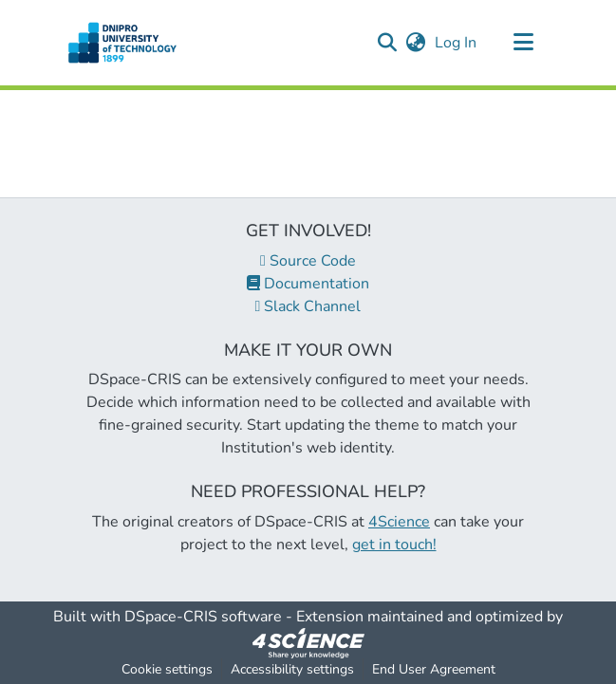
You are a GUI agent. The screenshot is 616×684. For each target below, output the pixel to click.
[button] (123, 43)
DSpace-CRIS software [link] (203, 617)
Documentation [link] (308, 284)
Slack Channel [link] (308, 306)
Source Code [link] (308, 261)
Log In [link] (457, 43)
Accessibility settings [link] (292, 669)
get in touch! (394, 545)
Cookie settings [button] (167, 669)
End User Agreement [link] (434, 669)
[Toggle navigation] (524, 43)
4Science (399, 522)
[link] (308, 642)
